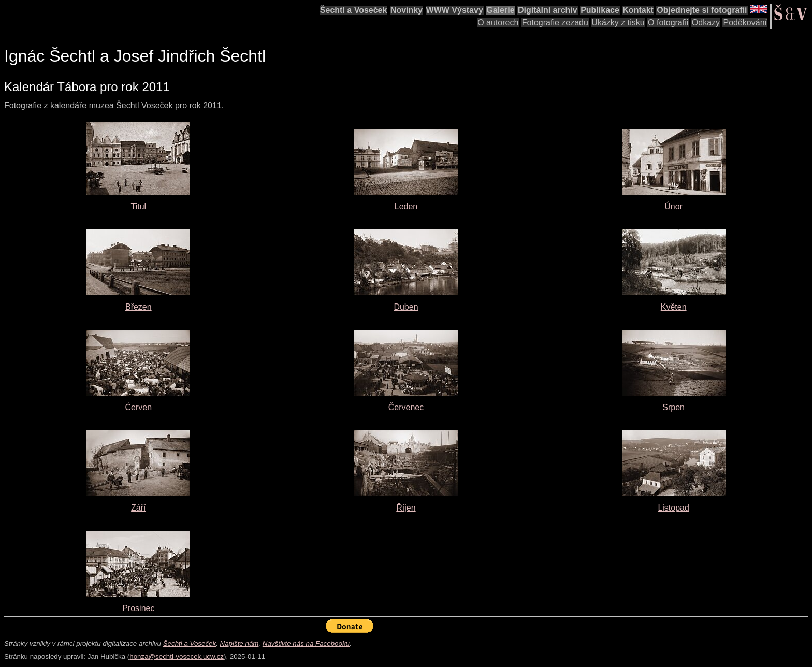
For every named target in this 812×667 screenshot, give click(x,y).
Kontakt (638, 10)
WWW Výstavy (455, 10)
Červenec (406, 407)
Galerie (500, 10)
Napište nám (240, 643)
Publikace (600, 10)
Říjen (406, 508)
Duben (406, 307)
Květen (674, 307)
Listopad (673, 508)
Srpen (673, 407)
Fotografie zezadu (555, 23)
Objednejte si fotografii (702, 10)
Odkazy (706, 23)
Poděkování (745, 23)
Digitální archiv (548, 10)
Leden (406, 206)
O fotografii (668, 23)
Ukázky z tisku (618, 23)
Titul (139, 206)
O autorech (498, 23)
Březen (139, 307)
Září (138, 508)
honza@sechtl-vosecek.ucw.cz (177, 656)
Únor (673, 206)
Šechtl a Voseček (354, 10)
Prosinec (138, 608)
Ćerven (139, 407)
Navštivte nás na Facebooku (306, 643)
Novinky (407, 10)
